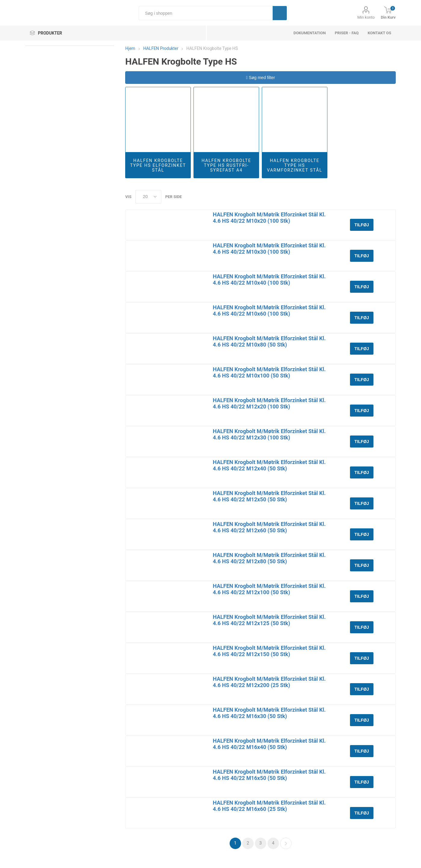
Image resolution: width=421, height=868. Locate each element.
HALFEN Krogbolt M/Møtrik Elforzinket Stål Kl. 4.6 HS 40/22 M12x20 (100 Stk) (269, 403)
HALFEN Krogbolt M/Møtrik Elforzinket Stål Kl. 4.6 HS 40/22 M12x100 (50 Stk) (269, 589)
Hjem (130, 48)
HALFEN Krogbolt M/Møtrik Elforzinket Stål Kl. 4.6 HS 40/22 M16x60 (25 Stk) (269, 806)
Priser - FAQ (347, 33)
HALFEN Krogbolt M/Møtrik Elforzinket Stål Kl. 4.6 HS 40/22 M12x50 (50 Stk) (269, 496)
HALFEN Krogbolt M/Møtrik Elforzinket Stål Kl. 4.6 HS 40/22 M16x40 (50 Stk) (269, 744)
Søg (280, 13)
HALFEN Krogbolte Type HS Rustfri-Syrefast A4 (226, 165)
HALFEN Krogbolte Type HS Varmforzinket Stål (295, 165)
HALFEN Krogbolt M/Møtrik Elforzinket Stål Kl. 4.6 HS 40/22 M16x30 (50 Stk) (269, 713)
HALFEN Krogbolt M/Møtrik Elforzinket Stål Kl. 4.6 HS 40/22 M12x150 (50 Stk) (269, 651)
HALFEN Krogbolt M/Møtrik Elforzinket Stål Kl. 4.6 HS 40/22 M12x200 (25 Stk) (269, 682)
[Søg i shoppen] (206, 13)
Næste (286, 843)
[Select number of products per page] (148, 197)
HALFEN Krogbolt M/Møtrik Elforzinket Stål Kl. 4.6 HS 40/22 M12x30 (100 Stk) (269, 434)
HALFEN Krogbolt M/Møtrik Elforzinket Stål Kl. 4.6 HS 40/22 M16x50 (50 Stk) (269, 775)
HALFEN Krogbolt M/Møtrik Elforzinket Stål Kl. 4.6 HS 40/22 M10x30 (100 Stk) (269, 249)
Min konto (366, 17)
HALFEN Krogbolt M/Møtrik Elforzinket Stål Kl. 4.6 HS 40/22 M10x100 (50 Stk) (269, 372)
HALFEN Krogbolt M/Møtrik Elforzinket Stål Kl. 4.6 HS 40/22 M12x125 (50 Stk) (269, 620)
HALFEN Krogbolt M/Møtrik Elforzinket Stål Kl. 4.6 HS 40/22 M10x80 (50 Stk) (269, 341)
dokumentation (310, 33)
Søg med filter (261, 78)
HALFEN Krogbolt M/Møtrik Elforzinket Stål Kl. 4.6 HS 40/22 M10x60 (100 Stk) (269, 310)
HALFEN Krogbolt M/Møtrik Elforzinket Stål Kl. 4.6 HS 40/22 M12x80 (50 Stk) (269, 558)
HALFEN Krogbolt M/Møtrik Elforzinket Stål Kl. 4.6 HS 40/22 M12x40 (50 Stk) (269, 465)
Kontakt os (379, 33)
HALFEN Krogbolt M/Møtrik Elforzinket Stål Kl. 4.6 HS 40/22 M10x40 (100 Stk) (269, 280)
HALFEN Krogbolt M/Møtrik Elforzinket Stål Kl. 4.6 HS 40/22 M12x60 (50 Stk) (269, 527)
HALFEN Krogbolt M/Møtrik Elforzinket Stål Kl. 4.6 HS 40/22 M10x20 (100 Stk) (269, 218)
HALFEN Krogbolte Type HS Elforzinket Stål (158, 165)
